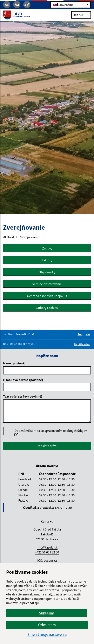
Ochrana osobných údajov (45, 296)
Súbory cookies (47, 308)
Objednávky (47, 272)
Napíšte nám (82, 344)
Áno (81, 334)
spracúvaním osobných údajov (51, 432)
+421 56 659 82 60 (47, 552)
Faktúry (47, 260)
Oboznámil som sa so (51, 433)
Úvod (9, 237)
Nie (88, 334)
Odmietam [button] (47, 625)
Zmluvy (47, 248)
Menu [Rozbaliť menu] (81, 15)
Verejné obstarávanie (47, 284)
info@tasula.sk (47, 547)
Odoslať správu (47, 446)
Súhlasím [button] (47, 613)
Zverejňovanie (29, 237)
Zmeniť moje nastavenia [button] (47, 634)
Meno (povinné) (14, 363)
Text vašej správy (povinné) (23, 396)
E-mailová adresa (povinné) (23, 380)
